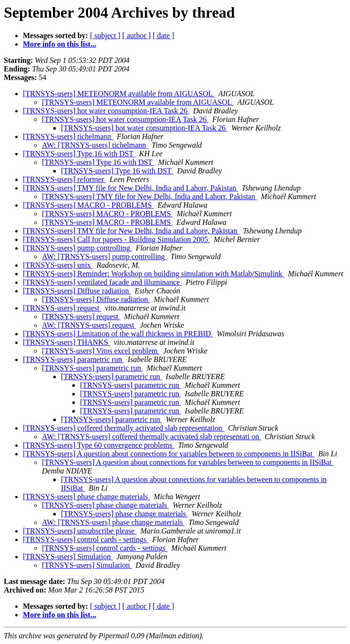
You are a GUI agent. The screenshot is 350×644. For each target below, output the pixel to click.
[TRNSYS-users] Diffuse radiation (77, 291)
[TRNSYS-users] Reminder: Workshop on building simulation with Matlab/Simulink (154, 274)
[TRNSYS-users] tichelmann (68, 136)
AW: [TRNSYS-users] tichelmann (95, 145)
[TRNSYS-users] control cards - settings (86, 539)
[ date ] (163, 35)
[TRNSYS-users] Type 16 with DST (79, 154)
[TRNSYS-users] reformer (64, 179)
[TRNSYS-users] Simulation (68, 557)
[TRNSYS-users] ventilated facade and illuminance (102, 282)
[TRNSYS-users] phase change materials (86, 497)
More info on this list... (60, 44)
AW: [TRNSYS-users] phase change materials (113, 522)
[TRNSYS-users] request (62, 308)
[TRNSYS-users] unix (58, 265)
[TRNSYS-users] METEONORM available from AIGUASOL (119, 94)
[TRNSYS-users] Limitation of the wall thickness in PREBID (118, 334)
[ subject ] (105, 35)
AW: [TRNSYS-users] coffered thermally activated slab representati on (151, 437)
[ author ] (137, 35)
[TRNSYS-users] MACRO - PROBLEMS (88, 205)
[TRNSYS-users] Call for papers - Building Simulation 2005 (116, 239)
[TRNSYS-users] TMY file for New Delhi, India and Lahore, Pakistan (131, 231)
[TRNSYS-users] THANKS (66, 342)
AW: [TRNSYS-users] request (89, 325)
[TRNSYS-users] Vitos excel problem (101, 351)
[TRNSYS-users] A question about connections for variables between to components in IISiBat (169, 454)
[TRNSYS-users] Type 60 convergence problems (99, 445)
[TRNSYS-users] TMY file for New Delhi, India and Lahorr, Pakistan (130, 188)
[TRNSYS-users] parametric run (73, 359)
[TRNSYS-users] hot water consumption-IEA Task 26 (106, 111)
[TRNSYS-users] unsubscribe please (80, 531)
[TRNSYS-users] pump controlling (77, 248)
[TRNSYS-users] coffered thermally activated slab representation (124, 428)
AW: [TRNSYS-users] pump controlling (104, 257)
